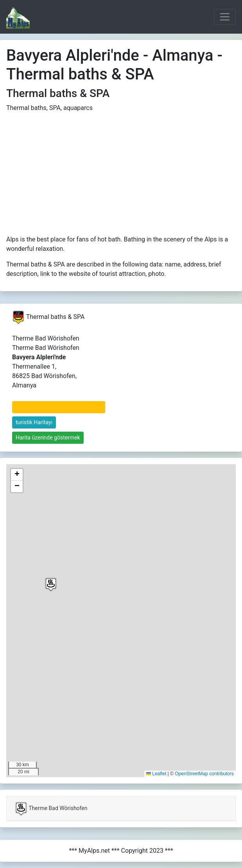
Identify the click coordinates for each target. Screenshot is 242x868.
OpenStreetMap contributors (204, 774)
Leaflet (156, 774)
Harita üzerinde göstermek (48, 438)
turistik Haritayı (34, 422)
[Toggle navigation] (225, 17)
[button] (51, 584)
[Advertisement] (121, 174)
